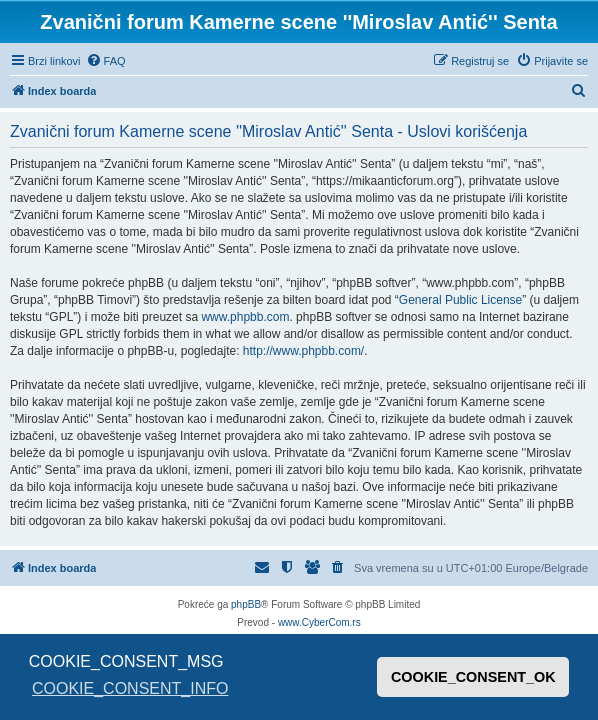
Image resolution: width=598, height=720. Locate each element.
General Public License (460, 300)
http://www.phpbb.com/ (303, 351)
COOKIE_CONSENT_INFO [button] (130, 688)
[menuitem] (106, 61)
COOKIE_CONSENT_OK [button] (473, 677)
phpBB (246, 604)
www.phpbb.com (245, 317)
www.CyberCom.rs (319, 622)
